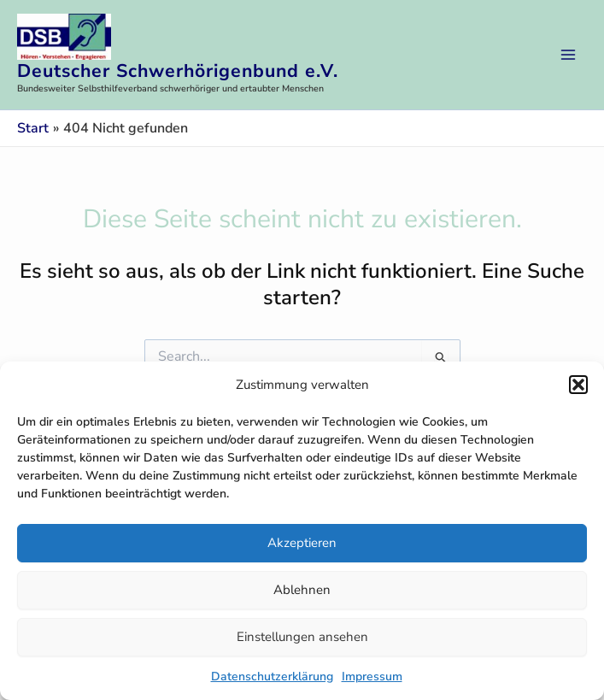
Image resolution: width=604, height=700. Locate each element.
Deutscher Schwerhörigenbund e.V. (178, 71)
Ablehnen (302, 590)
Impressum (372, 676)
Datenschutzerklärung (272, 676)
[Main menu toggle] (568, 55)
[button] (578, 385)
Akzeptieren (302, 543)
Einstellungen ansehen (302, 637)
